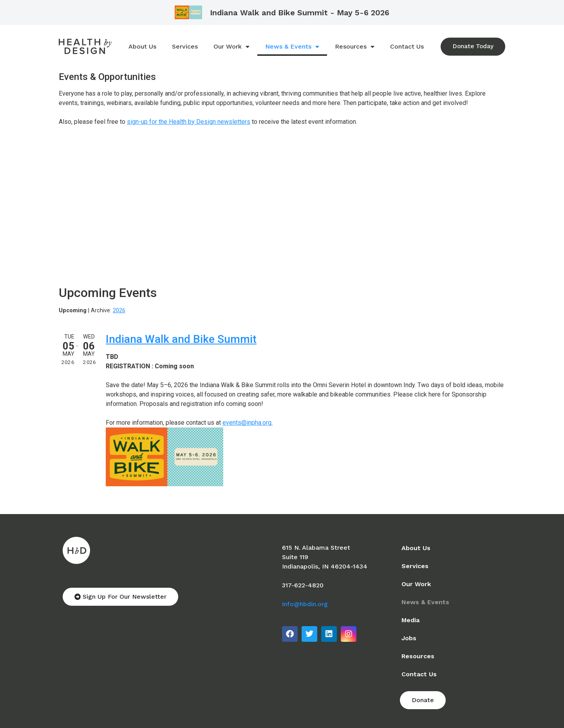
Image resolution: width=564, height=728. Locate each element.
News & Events (292, 47)
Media (410, 620)
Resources (354, 47)
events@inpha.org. (248, 423)
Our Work (231, 47)
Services (184, 46)
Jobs (409, 638)
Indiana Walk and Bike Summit (181, 339)
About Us (142, 46)
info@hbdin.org (305, 604)
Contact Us (407, 46)
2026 (119, 311)
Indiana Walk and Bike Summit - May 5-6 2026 (300, 13)
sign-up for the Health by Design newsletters (189, 122)
